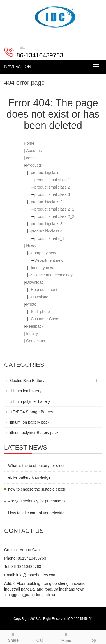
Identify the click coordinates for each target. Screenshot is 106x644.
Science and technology (52, 275)
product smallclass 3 (52, 194)
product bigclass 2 (47, 202)
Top (93, 636)
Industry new (42, 268)
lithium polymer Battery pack (34, 433)
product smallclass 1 (52, 180)
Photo (31, 304)
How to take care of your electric (36, 513)
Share (13, 636)
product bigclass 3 (47, 224)
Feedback (35, 326)
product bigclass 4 (47, 231)
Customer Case (44, 319)
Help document (44, 290)
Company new (43, 253)
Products (34, 165)
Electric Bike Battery (27, 381)
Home (29, 143)
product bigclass (45, 173)
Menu (66, 637)
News (31, 246)
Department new (49, 260)
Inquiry (32, 334)
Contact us (35, 341)
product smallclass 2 (52, 187)
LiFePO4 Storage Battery (31, 412)
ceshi (31, 158)
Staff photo (40, 312)
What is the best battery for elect (36, 466)
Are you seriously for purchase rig (37, 501)
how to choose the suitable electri (37, 489)
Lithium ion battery (25, 391)
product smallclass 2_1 (54, 209)
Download (35, 282)
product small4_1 (49, 238)
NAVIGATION (18, 67)
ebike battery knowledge (29, 477)
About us (34, 151)
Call (40, 636)
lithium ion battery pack (29, 422)
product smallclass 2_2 (54, 216)
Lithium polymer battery (30, 401)
